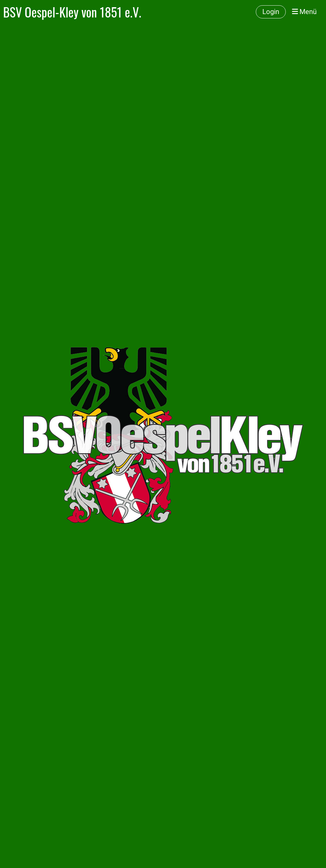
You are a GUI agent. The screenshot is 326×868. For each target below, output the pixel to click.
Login (271, 12)
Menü (304, 12)
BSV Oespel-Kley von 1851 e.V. (72, 12)
